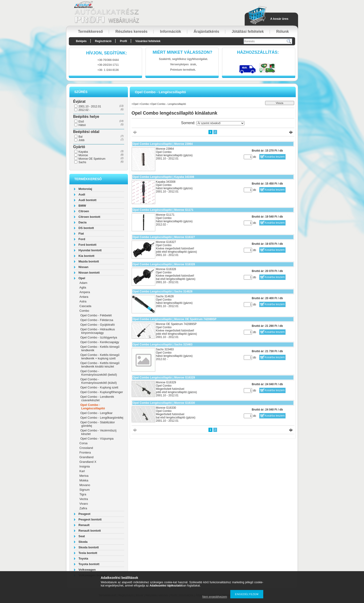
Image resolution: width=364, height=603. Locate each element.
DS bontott (86, 228)
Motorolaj (85, 189)
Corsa (83, 443)
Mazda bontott (89, 261)
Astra (83, 301)
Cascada (85, 306)
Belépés (81, 41)
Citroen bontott (89, 217)
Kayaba (83, 152)
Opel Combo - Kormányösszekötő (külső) (99, 381)
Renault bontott (90, 531)
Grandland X (88, 462)
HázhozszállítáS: (258, 52)
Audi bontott (87, 200)
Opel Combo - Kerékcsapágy (100, 342)
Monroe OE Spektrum (92, 159)
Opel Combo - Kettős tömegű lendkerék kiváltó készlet (100, 365)
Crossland (86, 448)
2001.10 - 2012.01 (90, 106)
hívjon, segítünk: (107, 53)
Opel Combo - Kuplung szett (99, 387)
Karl (82, 471)
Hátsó (82, 125)
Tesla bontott (88, 553)
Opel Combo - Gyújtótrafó (97, 325)
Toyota (83, 558)
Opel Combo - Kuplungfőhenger (102, 392)
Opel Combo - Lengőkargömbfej (102, 418)
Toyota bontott (89, 564)
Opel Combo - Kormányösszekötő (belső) (99, 373)
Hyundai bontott (90, 250)
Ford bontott (87, 245)
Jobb (81, 140)
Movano (85, 485)
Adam (83, 283)
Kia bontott (86, 256)
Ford (82, 239)
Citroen (84, 211)
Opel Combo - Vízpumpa (97, 439)
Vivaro (84, 504)
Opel (82, 278)
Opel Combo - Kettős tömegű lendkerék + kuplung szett (100, 357)
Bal (80, 137)
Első (81, 122)
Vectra (84, 499)
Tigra (83, 494)
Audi (82, 194)
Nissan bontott (89, 273)
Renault (84, 525)
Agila (83, 287)
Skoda (83, 542)
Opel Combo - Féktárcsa (97, 320)
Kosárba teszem (275, 157)
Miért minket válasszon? (183, 52)
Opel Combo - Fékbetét (96, 315)
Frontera (85, 452)
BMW (82, 206)
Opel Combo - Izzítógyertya (99, 337)
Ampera (85, 292)
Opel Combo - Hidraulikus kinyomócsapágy (98, 331)
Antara (84, 297)
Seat (82, 536)
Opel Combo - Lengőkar (96, 413)
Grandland (86, 457)
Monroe (83, 155)
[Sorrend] (220, 123)
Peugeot (84, 514)
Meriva (84, 476)
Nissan (83, 267)
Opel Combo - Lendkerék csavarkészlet (97, 398)
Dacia (83, 222)
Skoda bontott (89, 547)
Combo (84, 311)
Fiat (81, 234)
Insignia (85, 466)
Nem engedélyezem (215, 597)
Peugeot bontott (90, 519)
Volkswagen (87, 570)
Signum (84, 490)
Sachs (82, 162)
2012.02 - (84, 110)
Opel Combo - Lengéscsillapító (93, 407)
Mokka (84, 480)
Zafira (83, 508)
